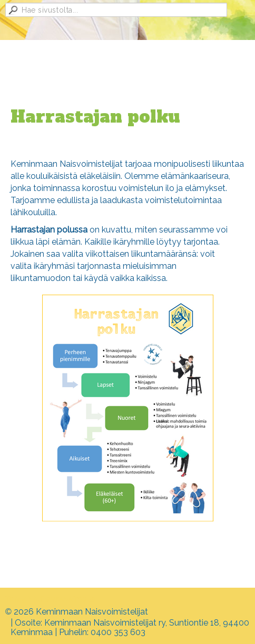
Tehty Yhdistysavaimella (50, 599)
